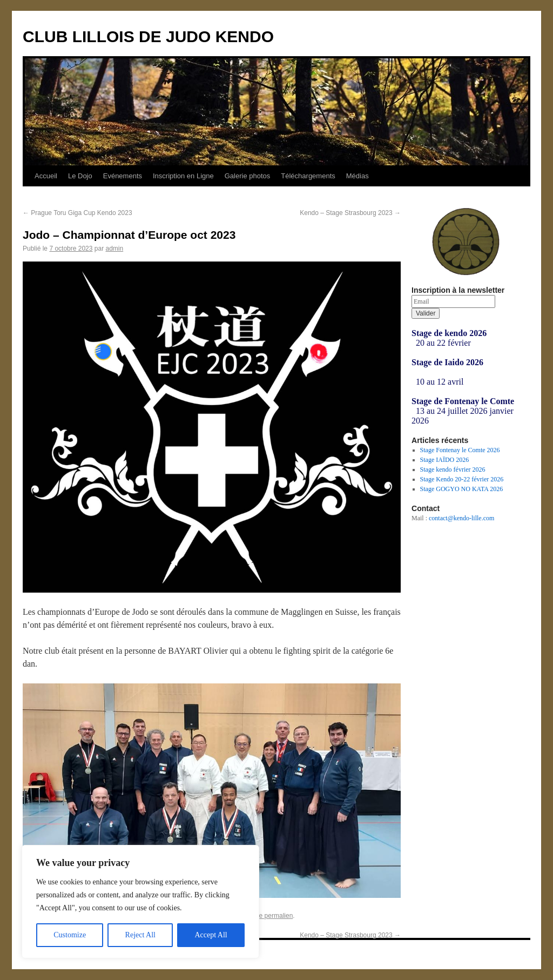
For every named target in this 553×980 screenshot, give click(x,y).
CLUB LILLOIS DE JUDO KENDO (148, 36)
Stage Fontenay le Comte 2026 (460, 450)
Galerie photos (248, 176)
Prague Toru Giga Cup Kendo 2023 (77, 213)
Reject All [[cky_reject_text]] (140, 935)
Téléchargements (308, 176)
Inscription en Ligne (183, 176)
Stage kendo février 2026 (453, 469)
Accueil (46, 176)
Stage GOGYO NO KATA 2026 (462, 489)
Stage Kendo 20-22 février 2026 (462, 479)
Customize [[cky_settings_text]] (70, 935)
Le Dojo (80, 176)
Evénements (123, 176)
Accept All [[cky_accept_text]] (211, 935)
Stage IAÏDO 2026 (445, 460)
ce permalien (275, 916)
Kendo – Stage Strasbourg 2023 (350, 213)
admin (114, 249)
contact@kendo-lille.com (461, 518)
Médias (358, 176)
